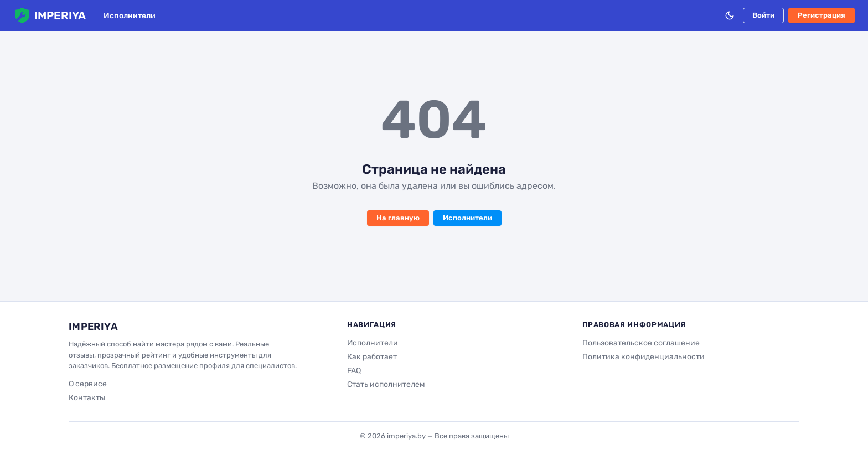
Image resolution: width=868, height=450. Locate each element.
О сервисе (88, 384)
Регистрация (821, 15)
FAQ (354, 371)
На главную (398, 218)
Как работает (372, 357)
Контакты (87, 398)
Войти (763, 15)
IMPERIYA (50, 15)
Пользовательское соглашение (641, 343)
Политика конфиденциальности (644, 357)
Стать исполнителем (386, 384)
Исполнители (130, 16)
